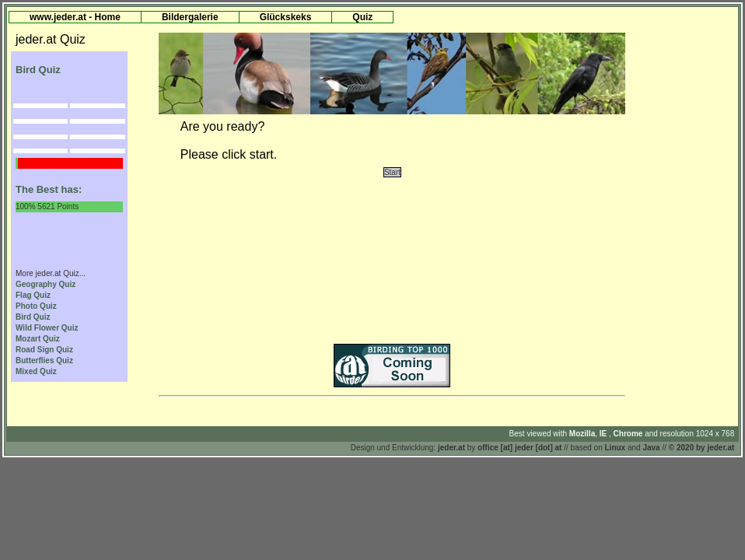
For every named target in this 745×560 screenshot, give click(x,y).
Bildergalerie (190, 17)
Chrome (630, 434)
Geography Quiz (45, 284)
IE (604, 434)
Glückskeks (286, 17)
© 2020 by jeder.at (702, 448)
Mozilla (582, 434)
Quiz (362, 17)
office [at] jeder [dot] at (519, 448)
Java (651, 448)
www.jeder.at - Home (75, 17)
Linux (616, 448)
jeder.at (451, 448)
